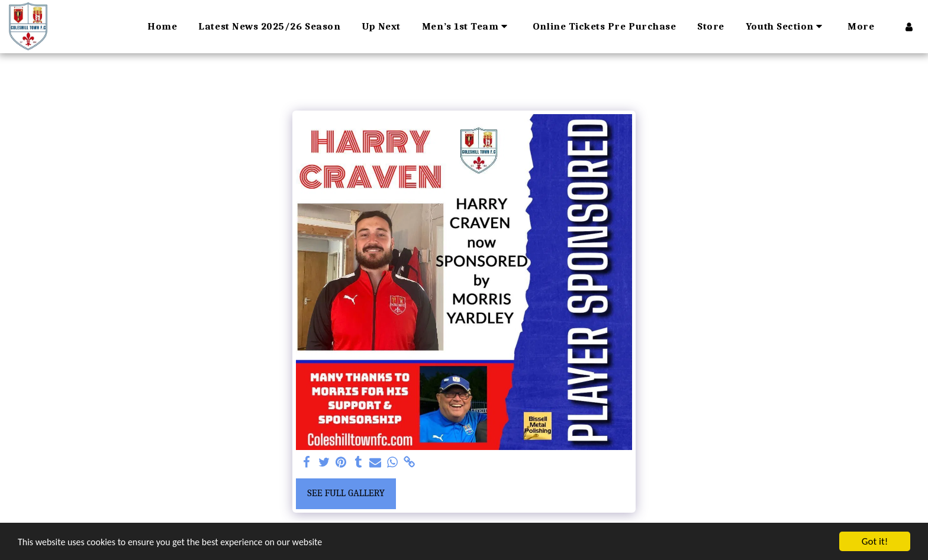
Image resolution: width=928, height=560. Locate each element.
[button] (467, 27)
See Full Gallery (346, 493)
